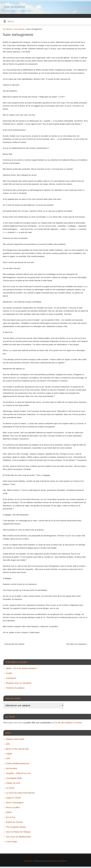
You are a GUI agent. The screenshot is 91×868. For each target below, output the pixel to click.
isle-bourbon (12, 768)
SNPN (9, 812)
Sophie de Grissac (14, 822)
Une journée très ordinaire (14, 644)
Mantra (54, 861)
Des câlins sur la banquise (77, 644)
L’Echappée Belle (14, 778)
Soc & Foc (11, 817)
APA (8, 744)
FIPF (8, 759)
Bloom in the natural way (17, 749)
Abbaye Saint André (15, 739)
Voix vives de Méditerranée (18, 837)
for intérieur (15, 7)
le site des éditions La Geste (68, 723)
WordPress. (63, 861)
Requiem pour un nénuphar (19, 683)
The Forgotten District (16, 827)
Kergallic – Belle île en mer (18, 773)
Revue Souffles (13, 807)
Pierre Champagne (15, 803)
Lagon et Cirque (13, 798)
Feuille (9, 673)
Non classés (19, 29)
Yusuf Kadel (11, 842)
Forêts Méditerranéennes (18, 763)
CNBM (9, 754)
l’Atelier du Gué (13, 783)
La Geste (10, 788)
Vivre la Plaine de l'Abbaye (18, 832)
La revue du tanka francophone (20, 793)
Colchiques (11, 678)
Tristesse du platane (15, 688)
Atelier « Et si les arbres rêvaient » (22, 668)
